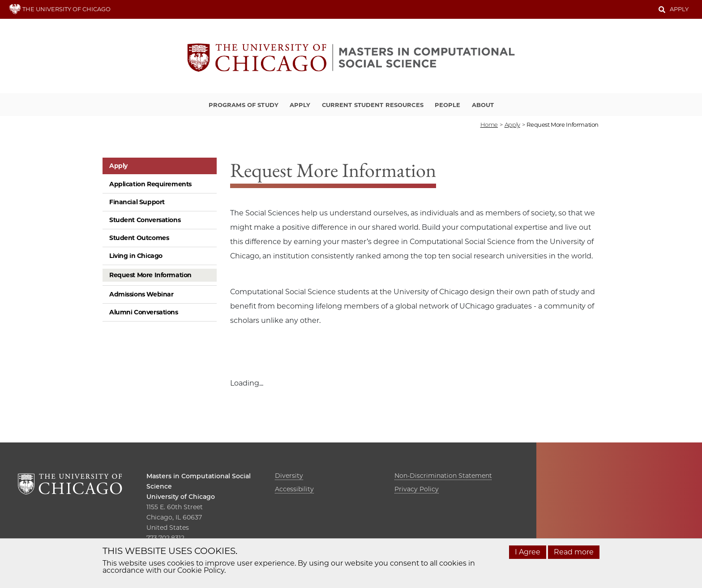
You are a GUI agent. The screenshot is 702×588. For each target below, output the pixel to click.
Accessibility (294, 489)
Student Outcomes (139, 238)
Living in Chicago (136, 256)
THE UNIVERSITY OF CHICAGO (60, 9)
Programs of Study (244, 105)
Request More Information (150, 275)
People (448, 105)
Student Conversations (145, 220)
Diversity (289, 476)
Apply (679, 9)
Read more (574, 552)
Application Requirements (150, 184)
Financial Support (137, 202)
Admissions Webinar (141, 294)
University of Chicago (181, 497)
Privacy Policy (417, 489)
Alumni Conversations (144, 312)
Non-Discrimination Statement (443, 476)
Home (489, 124)
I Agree (528, 552)
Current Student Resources (373, 105)
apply (512, 124)
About (483, 105)
